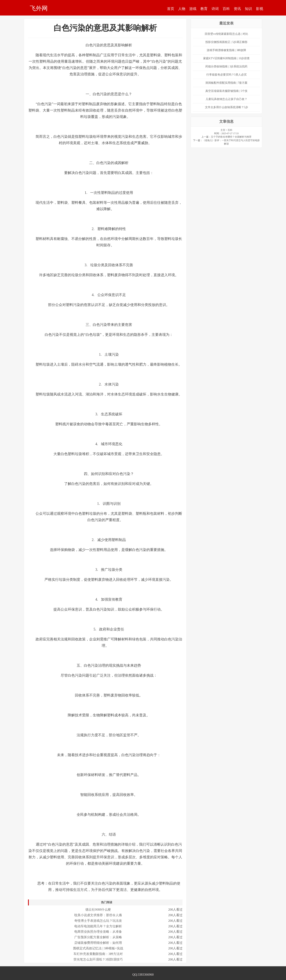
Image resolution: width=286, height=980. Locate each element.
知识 (248, 9)
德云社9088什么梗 (98, 910)
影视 (260, 9)
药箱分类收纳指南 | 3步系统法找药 (227, 67)
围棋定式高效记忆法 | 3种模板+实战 (98, 948)
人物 (182, 9)
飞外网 (39, 8)
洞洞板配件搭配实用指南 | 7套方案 (227, 83)
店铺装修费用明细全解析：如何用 (98, 943)
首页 (171, 9)
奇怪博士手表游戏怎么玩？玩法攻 (98, 921)
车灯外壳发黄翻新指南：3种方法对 (98, 954)
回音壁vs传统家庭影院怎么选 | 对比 (226, 34)
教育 (204, 9)
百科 (226, 9)
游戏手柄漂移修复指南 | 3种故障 (227, 50)
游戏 (193, 9)
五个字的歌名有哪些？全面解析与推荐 (231, 137)
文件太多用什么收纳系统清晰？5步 (227, 107)
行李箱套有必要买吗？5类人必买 (227, 75)
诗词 (215, 9)
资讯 (237, 9)
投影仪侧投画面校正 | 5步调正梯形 (227, 42)
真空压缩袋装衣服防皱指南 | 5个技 (227, 91)
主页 (223, 130)
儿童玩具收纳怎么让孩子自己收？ (226, 99)
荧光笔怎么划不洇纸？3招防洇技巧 (98, 959)
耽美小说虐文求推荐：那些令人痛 (98, 915)
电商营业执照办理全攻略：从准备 (98, 932)
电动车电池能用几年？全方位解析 (98, 926)
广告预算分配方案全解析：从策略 (98, 937)
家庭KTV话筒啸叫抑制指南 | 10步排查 (227, 58)
